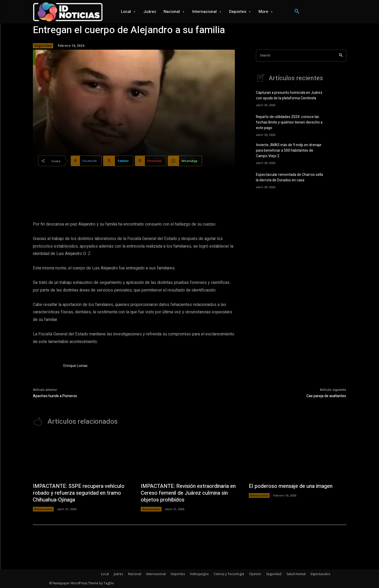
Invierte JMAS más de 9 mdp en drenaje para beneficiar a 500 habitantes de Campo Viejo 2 (289, 150)
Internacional (156, 574)
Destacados (43, 509)
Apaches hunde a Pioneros (55, 396)
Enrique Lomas (75, 366)
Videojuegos (199, 574)
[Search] (341, 56)
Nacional (135, 574)
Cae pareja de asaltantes (326, 396)
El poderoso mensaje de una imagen (291, 486)
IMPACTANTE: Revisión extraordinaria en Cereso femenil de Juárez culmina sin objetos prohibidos (189, 493)
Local (105, 574)
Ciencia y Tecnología (229, 574)
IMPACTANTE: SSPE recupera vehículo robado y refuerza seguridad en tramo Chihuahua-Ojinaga (79, 493)
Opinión (255, 574)
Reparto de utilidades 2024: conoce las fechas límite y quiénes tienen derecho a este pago (289, 122)
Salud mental (296, 574)
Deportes (178, 574)
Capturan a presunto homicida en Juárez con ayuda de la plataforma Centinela (289, 95)
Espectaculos (320, 574)
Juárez (118, 574)
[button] (297, 12)
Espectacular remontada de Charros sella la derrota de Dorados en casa (289, 177)
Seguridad (43, 46)
